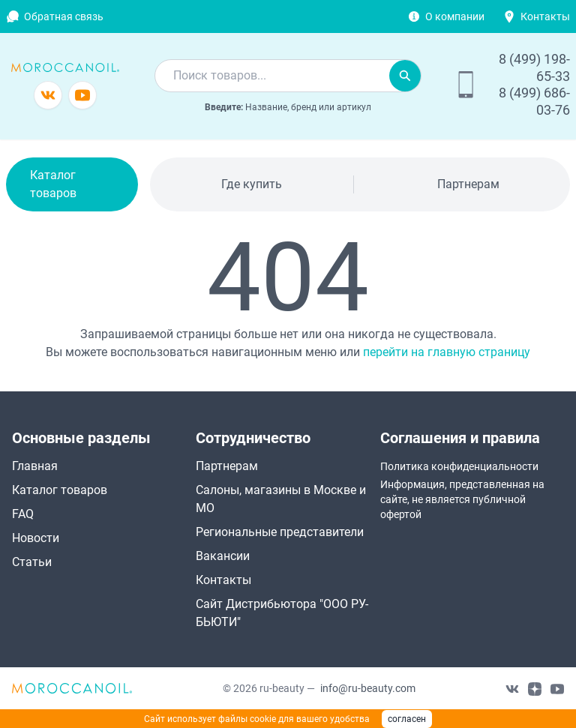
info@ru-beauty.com (368, 688)
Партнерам (468, 184)
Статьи (32, 562)
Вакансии (223, 556)
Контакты (545, 16)
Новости (36, 538)
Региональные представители (280, 532)
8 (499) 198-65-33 (534, 67)
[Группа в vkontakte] (48, 95)
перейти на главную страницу (447, 352)
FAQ (23, 514)
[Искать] (405, 76)
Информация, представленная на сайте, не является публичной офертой (462, 499)
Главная (35, 466)
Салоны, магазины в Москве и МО (281, 499)
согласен (407, 719)
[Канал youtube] (82, 95)
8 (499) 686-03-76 (534, 101)
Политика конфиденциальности (459, 466)
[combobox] (272, 76)
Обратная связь (64, 16)
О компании (455, 16)
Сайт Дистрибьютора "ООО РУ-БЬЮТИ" (282, 613)
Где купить (252, 184)
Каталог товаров (53, 184)
